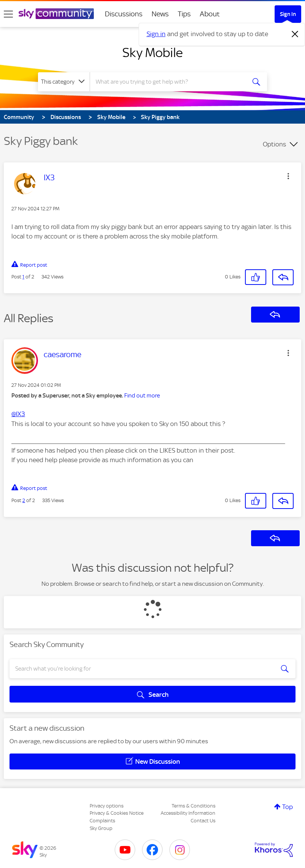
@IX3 (18, 414)
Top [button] (288, 807)
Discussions (124, 14)
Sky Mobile (152, 52)
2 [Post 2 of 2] (24, 500)
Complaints (102, 821)
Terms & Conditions (194, 806)
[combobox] (170, 82)
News (160, 14)
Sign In (288, 14)
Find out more (142, 396)
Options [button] (274, 144)
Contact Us (203, 821)
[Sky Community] (56, 14)
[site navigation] (8, 14)
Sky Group (101, 828)
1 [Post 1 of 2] (23, 277)
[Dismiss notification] (295, 34)
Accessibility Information (188, 813)
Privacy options (107, 806)
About (210, 14)
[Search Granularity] (64, 82)
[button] (288, 176)
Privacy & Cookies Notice (117, 813)
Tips (184, 14)
